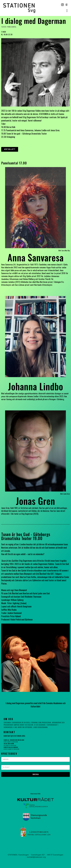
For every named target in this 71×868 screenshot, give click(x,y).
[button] (67, 11)
